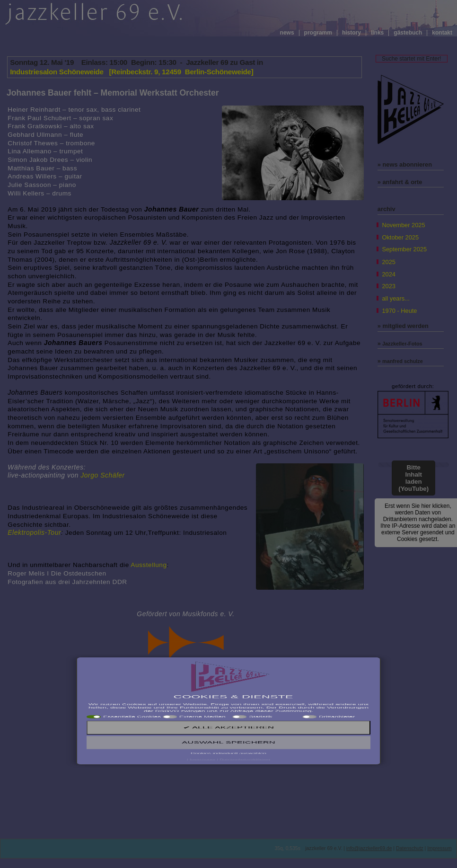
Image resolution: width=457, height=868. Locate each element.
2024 (388, 274)
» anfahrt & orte (400, 182)
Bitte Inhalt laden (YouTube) (413, 478)
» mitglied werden (403, 326)
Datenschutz (410, 848)
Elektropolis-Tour (34, 532)
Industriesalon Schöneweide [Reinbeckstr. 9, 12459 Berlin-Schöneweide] (132, 72)
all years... (395, 298)
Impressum (439, 848)
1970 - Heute (399, 311)
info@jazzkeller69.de (369, 848)
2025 (388, 262)
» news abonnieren (405, 164)
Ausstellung (149, 565)
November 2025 (403, 225)
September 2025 (404, 249)
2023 (388, 286)
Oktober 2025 (400, 237)
